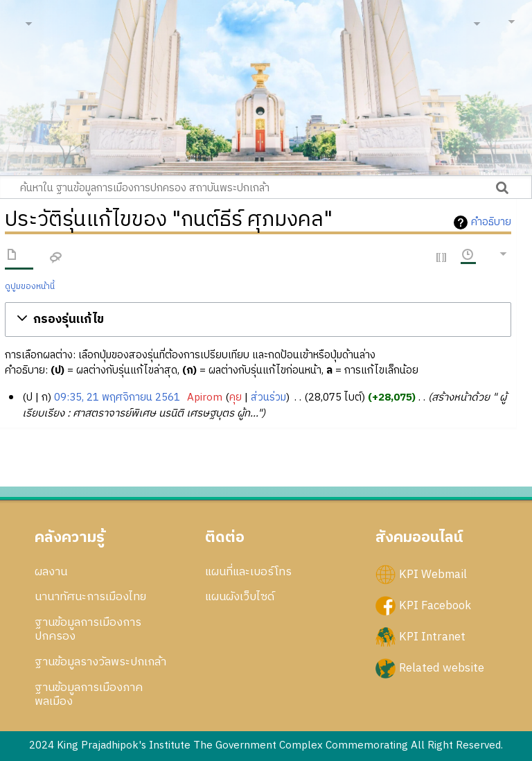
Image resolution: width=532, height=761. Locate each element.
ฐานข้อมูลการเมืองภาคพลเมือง (89, 694)
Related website (442, 668)
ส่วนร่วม (268, 397)
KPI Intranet (432, 636)
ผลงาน (51, 572)
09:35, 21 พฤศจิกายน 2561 (117, 397)
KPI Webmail (433, 574)
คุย (236, 397)
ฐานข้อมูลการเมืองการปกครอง (88, 629)
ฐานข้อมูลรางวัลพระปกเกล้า (100, 662)
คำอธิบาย (491, 222)
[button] (258, 320)
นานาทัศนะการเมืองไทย (90, 597)
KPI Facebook (435, 605)
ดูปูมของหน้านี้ (30, 287)
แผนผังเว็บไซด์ (240, 597)
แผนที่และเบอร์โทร (248, 572)
